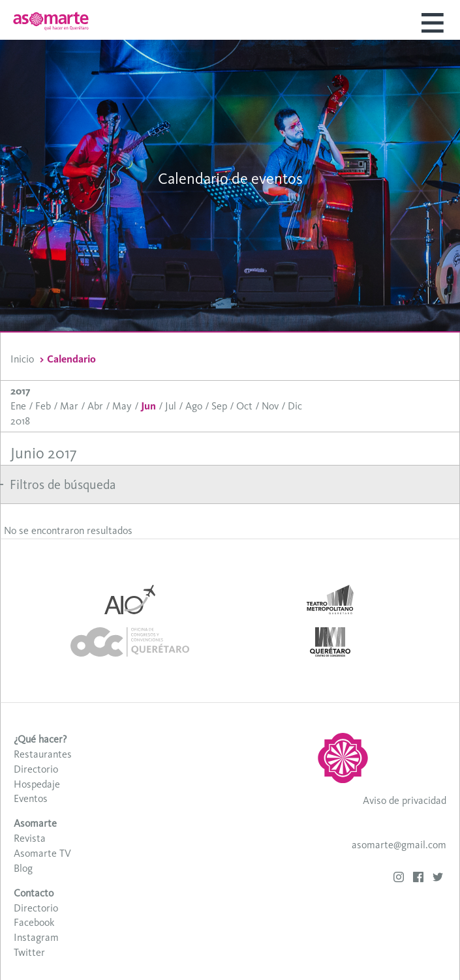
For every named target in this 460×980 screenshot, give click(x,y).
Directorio (36, 769)
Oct (244, 406)
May (122, 406)
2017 (21, 391)
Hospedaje (37, 784)
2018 (20, 421)
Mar (69, 406)
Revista (30, 838)
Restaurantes (43, 754)
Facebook (34, 922)
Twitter (29, 952)
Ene (18, 406)
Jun (148, 406)
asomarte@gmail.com (399, 845)
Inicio (22, 359)
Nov (270, 406)
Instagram (36, 937)
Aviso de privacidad (405, 800)
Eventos (31, 798)
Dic (295, 406)
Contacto (34, 893)
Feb (43, 406)
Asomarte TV (42, 853)
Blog (23, 868)
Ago (194, 406)
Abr (95, 406)
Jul (171, 406)
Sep (219, 406)
